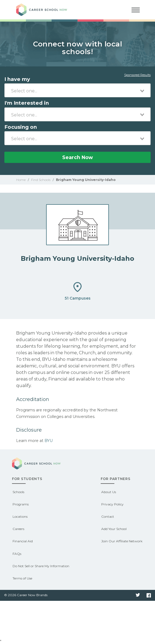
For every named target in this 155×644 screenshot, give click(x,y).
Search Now (77, 157)
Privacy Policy (112, 504)
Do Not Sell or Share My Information (41, 566)
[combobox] (77, 90)
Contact (108, 516)
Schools (18, 492)
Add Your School (114, 529)
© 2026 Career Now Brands (26, 595)
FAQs (17, 554)
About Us (109, 492)
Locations (20, 516)
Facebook (149, 595)
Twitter (138, 595)
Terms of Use (22, 578)
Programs (21, 504)
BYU (49, 441)
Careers (18, 529)
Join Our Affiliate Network (122, 541)
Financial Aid (23, 541)
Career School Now (46, 10)
